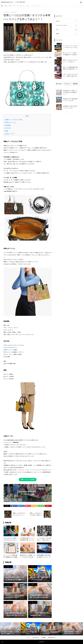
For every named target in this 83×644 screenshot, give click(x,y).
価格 (6, 131)
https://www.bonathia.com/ (10, 348)
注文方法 (7, 128)
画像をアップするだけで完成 (13, 120)
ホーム (28, 638)
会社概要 (43, 638)
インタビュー (67, 84)
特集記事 (75, 84)
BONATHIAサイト (52, 638)
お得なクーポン (9, 134)
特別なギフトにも (10, 122)
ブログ (8, 25)
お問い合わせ (36, 638)
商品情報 (7, 125)
